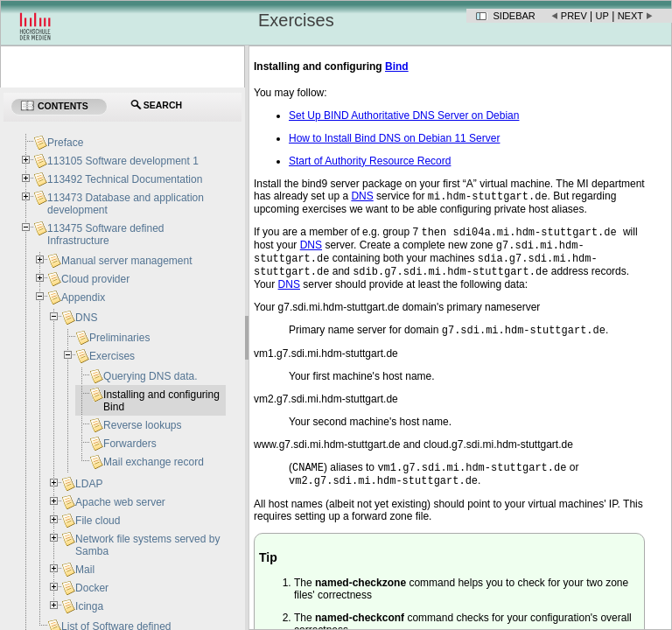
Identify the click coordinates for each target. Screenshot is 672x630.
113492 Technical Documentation (125, 179)
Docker (92, 588)
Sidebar (514, 16)
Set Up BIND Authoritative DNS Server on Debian (404, 115)
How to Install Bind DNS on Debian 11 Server (394, 138)
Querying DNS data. (150, 376)
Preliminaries (119, 338)
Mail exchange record (154, 462)
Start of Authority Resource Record (370, 161)
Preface (65, 143)
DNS (86, 318)
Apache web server (120, 502)
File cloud (98, 521)
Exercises (112, 356)
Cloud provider (95, 279)
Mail (85, 570)
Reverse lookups (142, 425)
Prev (574, 16)
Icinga (89, 606)
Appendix (83, 297)
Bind (397, 66)
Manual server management (126, 261)
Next (630, 16)
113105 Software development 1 (123, 161)
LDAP (89, 484)
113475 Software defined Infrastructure (105, 234)
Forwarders (130, 444)
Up (602, 16)
